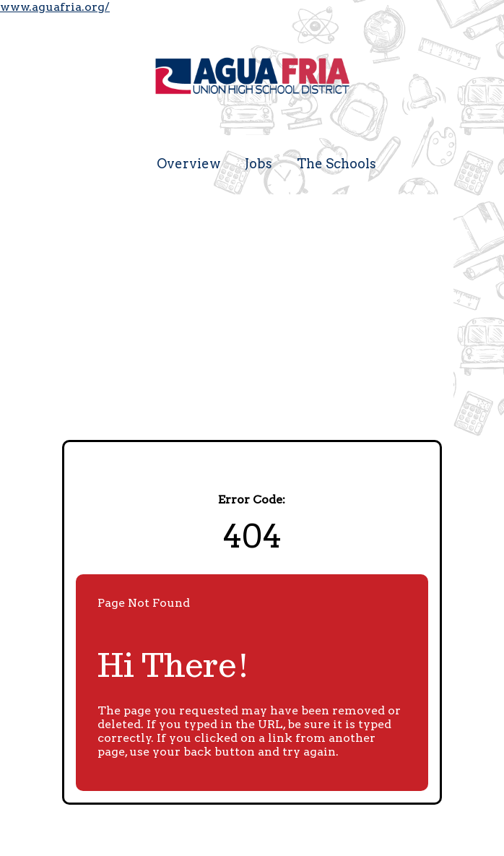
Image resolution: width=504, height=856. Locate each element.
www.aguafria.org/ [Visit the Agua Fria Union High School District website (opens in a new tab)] (55, 7)
